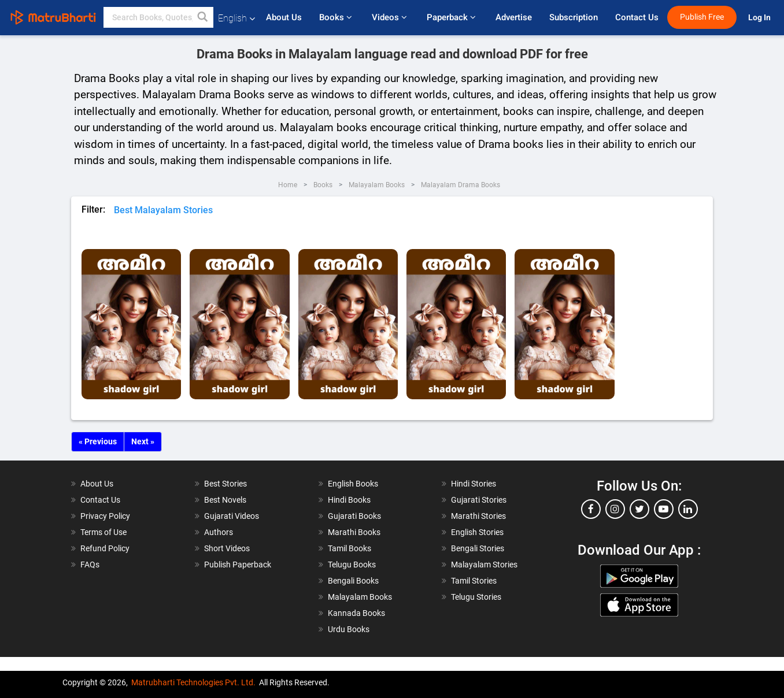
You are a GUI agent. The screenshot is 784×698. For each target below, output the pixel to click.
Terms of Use (103, 532)
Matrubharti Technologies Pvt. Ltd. (193, 682)
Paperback (452, 17)
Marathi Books (354, 532)
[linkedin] (688, 509)
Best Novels (225, 500)
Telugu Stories (476, 597)
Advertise (514, 17)
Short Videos (227, 548)
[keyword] (158, 17)
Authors (219, 532)
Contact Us (637, 17)
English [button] (236, 18)
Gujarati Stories (479, 500)
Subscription (574, 17)
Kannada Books (356, 613)
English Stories (477, 532)
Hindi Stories (474, 484)
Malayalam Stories (484, 565)
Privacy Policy (105, 516)
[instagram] (615, 509)
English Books (353, 484)
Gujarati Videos (232, 516)
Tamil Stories (474, 581)
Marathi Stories (478, 516)
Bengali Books (353, 581)
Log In (760, 18)
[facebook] (591, 509)
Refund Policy (105, 548)
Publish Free (702, 17)
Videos (391, 17)
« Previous (98, 441)
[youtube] (664, 509)
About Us (284, 17)
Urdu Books (349, 629)
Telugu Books (352, 565)
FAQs (90, 565)
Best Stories (225, 484)
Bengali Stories (478, 548)
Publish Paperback (238, 565)
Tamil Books (350, 548)
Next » (143, 441)
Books (337, 17)
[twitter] (639, 509)
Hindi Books (349, 500)
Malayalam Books (360, 597)
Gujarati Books (354, 516)
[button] (203, 17)
